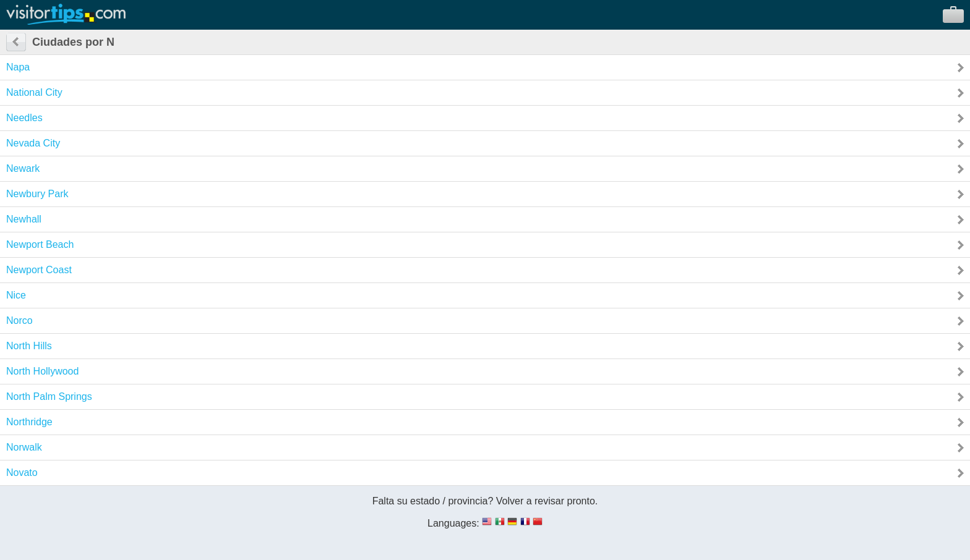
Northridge (29, 422)
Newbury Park (37, 194)
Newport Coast (39, 270)
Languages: (453, 523)
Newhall (24, 219)
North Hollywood (42, 371)
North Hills (29, 346)
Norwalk (24, 447)
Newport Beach (40, 244)
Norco (19, 320)
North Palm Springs (49, 397)
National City (34, 92)
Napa (18, 67)
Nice (16, 295)
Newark (23, 168)
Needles (24, 118)
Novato (22, 473)
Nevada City (33, 143)
